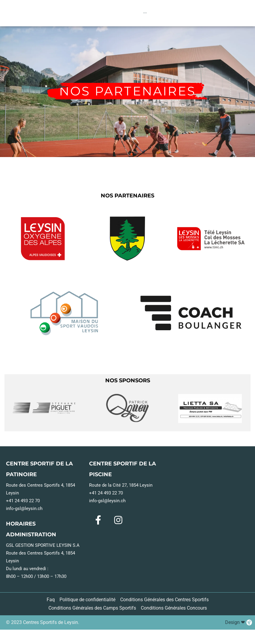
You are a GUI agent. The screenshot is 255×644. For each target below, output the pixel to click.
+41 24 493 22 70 (23, 503)
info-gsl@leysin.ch (24, 511)
